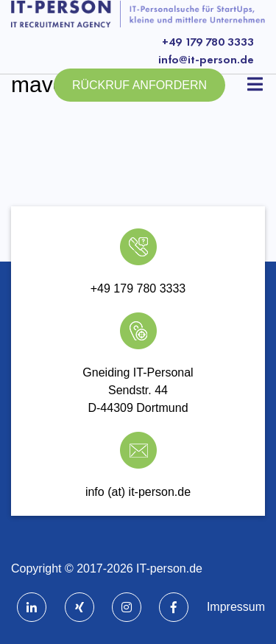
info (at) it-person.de (138, 492)
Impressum (236, 607)
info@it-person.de (206, 59)
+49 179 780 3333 (208, 42)
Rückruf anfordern (139, 85)
